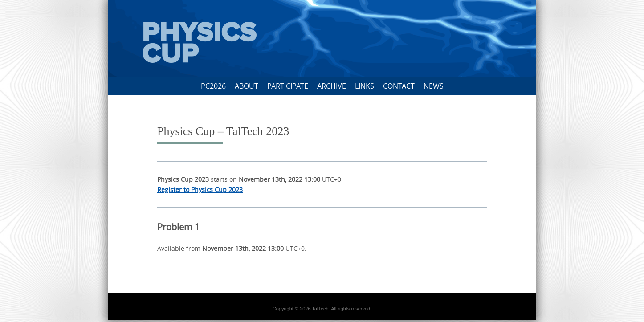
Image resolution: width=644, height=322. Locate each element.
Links (365, 86)
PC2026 (213, 86)
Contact (399, 86)
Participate (288, 86)
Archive (332, 86)
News (434, 86)
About (247, 86)
